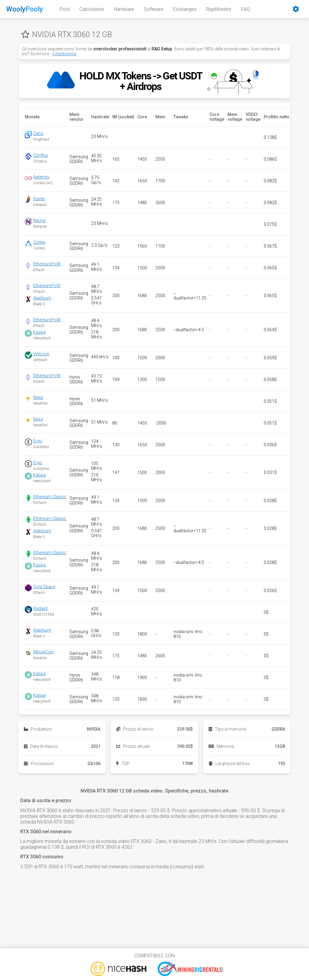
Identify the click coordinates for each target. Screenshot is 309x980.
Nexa (38, 397)
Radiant (40, 608)
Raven (39, 199)
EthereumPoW (47, 264)
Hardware (124, 9)
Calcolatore (92, 9)
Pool (65, 9)
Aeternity (41, 177)
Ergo (38, 441)
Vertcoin (41, 354)
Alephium (42, 298)
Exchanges (185, 9)
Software (154, 9)
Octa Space (44, 587)
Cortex (39, 242)
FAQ (245, 9)
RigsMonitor (219, 9)
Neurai (39, 220)
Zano (38, 133)
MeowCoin (43, 652)
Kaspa (39, 332)
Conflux (41, 155)
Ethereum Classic (50, 497)
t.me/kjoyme (64, 54)
